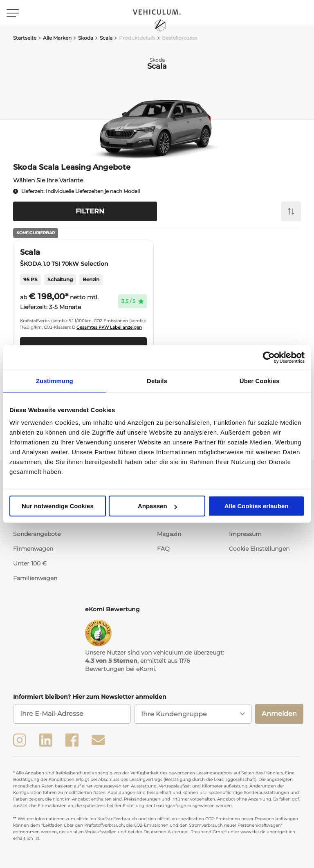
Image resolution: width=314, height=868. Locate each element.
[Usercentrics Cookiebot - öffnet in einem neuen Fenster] (269, 357)
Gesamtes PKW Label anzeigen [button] (109, 327)
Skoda (83, 38)
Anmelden (279, 714)
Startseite (25, 38)
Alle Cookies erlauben (257, 506)
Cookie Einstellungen (259, 549)
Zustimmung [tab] (55, 381)
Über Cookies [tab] (260, 381)
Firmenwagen (33, 549)
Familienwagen (35, 578)
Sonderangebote (37, 534)
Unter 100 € (30, 563)
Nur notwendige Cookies (58, 506)
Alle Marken (55, 38)
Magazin (169, 534)
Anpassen (157, 506)
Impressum (245, 534)
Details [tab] (157, 381)
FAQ (163, 549)
